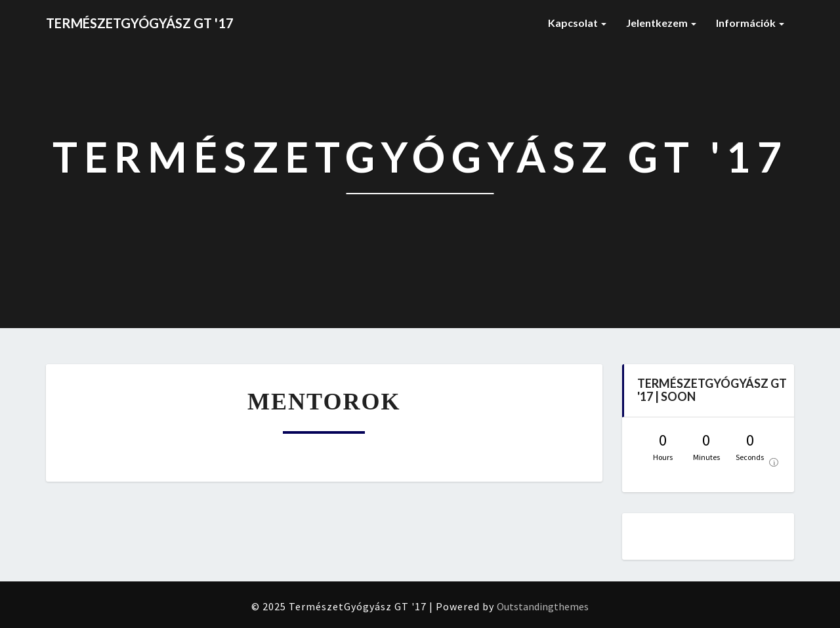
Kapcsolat (577, 23)
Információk (750, 23)
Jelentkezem (661, 23)
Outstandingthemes (543, 606)
